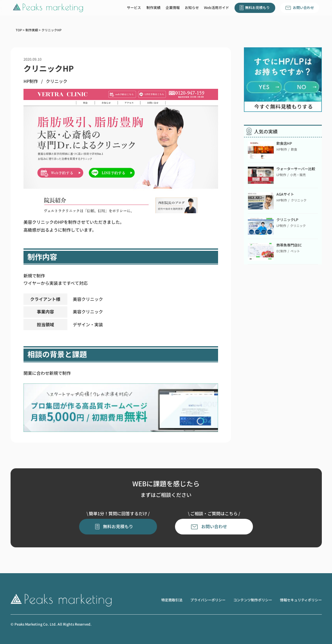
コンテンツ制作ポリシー (253, 600)
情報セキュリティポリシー (301, 600)
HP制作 (31, 82)
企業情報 (173, 7)
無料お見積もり (257, 7)
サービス (134, 7)
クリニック (57, 82)
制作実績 (153, 7)
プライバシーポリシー (208, 600)
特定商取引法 (172, 600)
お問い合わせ (303, 7)
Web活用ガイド (217, 7)
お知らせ (192, 7)
